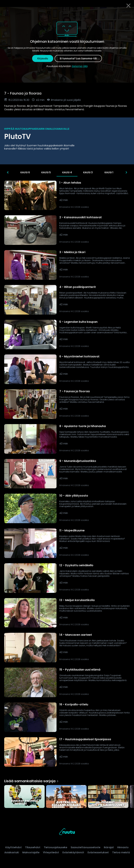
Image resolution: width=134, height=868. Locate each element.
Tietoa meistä (121, 852)
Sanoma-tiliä (79, 66)
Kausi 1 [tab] (120, 172)
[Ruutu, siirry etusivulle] (67, 832)
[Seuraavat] (126, 172)
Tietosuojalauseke (55, 847)
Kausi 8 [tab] (15, 172)
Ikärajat (109, 847)
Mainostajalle (31, 852)
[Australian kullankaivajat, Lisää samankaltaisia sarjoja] (66, 797)
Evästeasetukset (98, 852)
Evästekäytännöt (73, 852)
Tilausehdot (33, 847)
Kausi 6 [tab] (36, 172)
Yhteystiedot (51, 852)
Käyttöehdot (14, 847)
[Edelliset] (8, 172)
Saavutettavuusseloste (85, 847)
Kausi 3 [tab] (99, 172)
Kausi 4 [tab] (78, 172)
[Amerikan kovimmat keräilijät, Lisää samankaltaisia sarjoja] (24, 797)
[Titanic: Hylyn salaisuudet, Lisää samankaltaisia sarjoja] (108, 797)
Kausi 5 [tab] (57, 172)
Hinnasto (123, 847)
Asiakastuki (12, 852)
